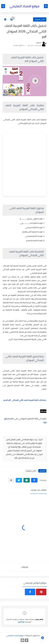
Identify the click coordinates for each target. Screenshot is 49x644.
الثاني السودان (40, 19)
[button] (34, 480)
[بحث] (3, 6)
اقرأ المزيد (21, 622)
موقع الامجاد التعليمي (24, 6)
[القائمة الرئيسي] (46, 6)
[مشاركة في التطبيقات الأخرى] (11, 480)
